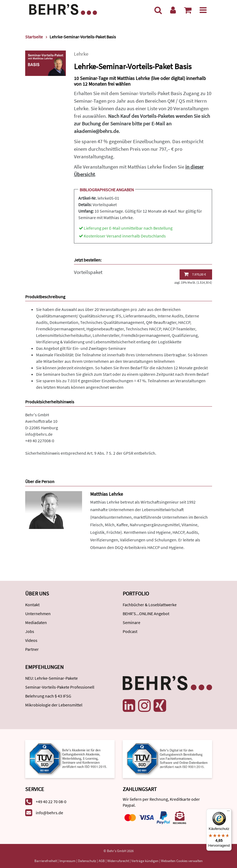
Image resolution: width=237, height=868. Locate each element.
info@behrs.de (39, 434)
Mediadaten (36, 622)
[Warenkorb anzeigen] (188, 10)
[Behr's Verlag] (63, 9)
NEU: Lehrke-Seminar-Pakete (51, 678)
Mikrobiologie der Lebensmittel (54, 705)
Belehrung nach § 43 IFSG (48, 696)
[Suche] (158, 10)
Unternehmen (38, 614)
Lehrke (81, 54)
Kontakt (32, 605)
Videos (31, 640)
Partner (32, 649)
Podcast (130, 631)
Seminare (132, 622)
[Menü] (203, 10)
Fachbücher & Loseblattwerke (150, 605)
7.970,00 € (195, 274)
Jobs (30, 631)
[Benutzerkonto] (173, 10)
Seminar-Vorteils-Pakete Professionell (60, 687)
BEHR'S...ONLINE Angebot (146, 614)
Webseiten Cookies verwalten (182, 861)
